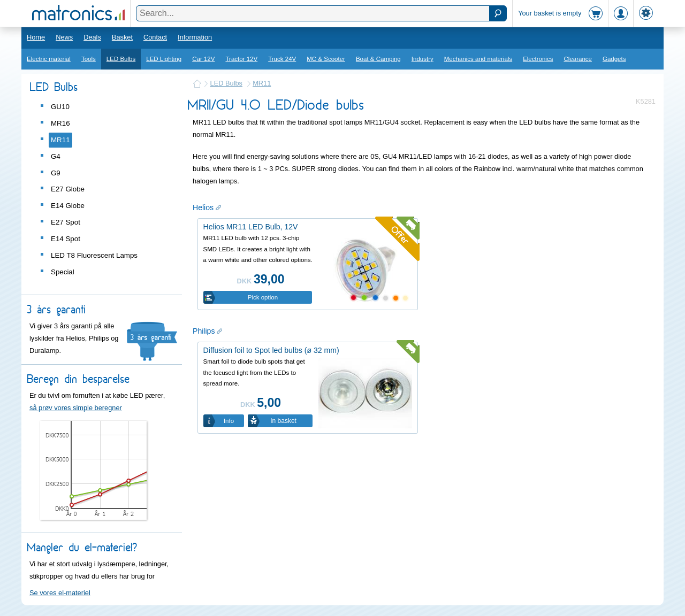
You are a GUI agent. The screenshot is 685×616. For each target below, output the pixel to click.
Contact (155, 37)
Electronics (538, 59)
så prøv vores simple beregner (76, 408)
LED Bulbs (121, 59)
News (64, 37)
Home (36, 37)
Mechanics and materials (478, 59)
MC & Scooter (326, 59)
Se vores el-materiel (60, 593)
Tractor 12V (241, 59)
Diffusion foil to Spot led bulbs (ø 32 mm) (271, 350)
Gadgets (614, 59)
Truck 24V (282, 59)
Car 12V (203, 59)
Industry (423, 59)
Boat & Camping (378, 59)
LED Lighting (164, 59)
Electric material (49, 59)
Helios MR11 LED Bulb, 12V (251, 227)
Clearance (578, 59)
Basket (122, 37)
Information (195, 37)
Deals (92, 37)
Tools (89, 59)
